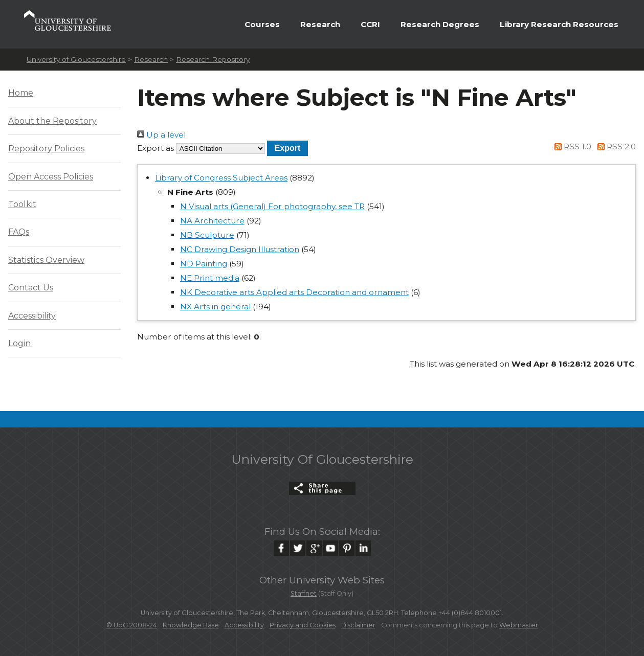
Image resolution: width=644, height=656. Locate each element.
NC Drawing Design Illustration (240, 249)
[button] (288, 148)
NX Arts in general (215, 307)
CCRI (370, 24)
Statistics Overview (46, 260)
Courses (262, 24)
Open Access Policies (51, 177)
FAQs (19, 232)
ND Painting (204, 264)
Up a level (161, 135)
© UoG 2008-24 (132, 625)
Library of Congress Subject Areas (221, 178)
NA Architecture (212, 221)
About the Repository (52, 121)
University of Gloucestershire (76, 59)
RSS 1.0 (571, 146)
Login (19, 343)
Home (21, 93)
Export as (156, 148)
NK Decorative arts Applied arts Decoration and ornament (294, 292)
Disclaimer (358, 625)
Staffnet (304, 593)
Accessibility (32, 316)
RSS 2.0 (615, 146)
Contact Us (31, 288)
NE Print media (210, 278)
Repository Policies (46, 149)
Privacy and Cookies (303, 625)
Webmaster (519, 625)
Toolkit (22, 204)
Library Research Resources (559, 24)
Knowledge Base (191, 625)
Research (320, 24)
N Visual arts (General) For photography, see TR (272, 206)
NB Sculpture (207, 235)
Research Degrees (440, 24)
